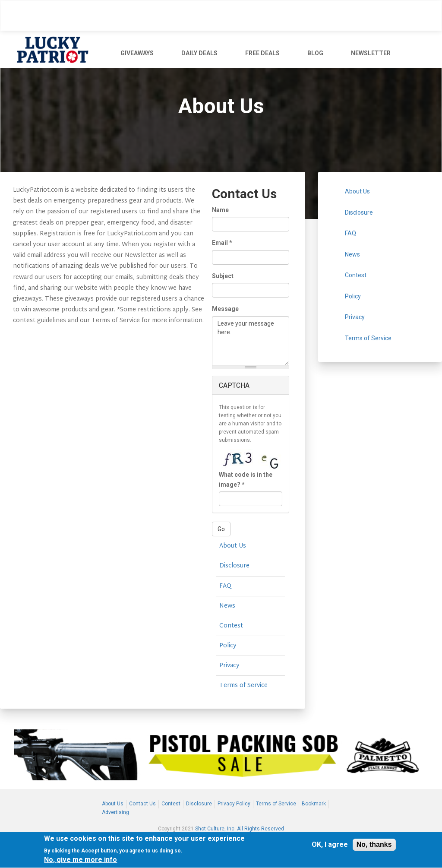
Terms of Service (243, 686)
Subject (223, 276)
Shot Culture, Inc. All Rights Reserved (240, 829)
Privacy (229, 666)
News (227, 606)
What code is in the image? (246, 479)
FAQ (225, 586)
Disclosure (234, 566)
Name (220, 210)
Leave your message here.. (251, 341)
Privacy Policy (234, 804)
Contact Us (142, 804)
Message (225, 309)
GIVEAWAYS (137, 53)
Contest (231, 626)
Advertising (115, 812)
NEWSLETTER (371, 53)
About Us (233, 546)
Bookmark (314, 804)
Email (222, 243)
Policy (228, 646)
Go (221, 529)
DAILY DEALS (199, 53)
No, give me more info (81, 861)
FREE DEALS (262, 53)
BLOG (315, 53)
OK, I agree (330, 846)
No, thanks (374, 845)
